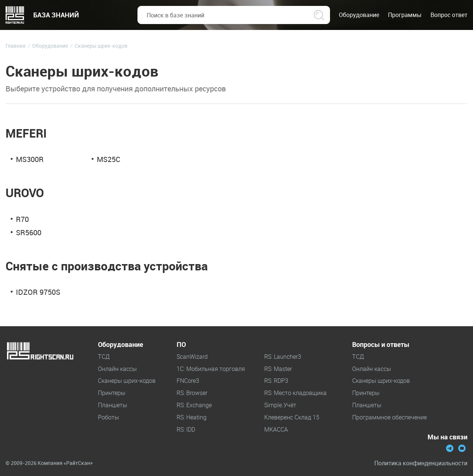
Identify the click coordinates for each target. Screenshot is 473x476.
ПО (181, 345)
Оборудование (120, 345)
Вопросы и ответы (381, 345)
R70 (22, 219)
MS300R (30, 159)
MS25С (109, 159)
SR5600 (29, 232)
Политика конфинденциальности (421, 463)
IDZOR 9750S (38, 292)
